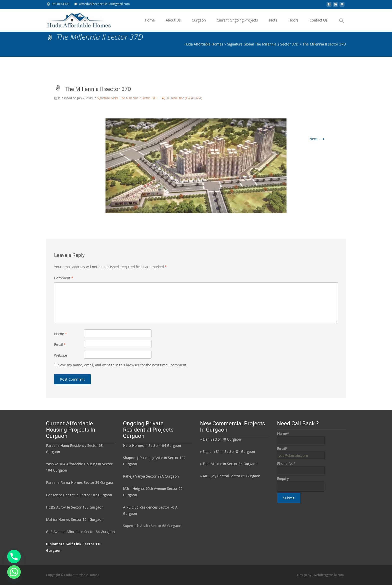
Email (60, 344)
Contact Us (318, 25)
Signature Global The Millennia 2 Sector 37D (127, 98)
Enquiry (283, 478)
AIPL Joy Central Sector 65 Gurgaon (231, 476)
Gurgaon (199, 25)
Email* (282, 448)
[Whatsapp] (14, 572)
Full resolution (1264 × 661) (184, 98)
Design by (305, 575)
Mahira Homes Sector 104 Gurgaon (75, 519)
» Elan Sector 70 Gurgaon (220, 439)
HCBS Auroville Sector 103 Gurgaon (75, 507)
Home (150, 25)
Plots (273, 25)
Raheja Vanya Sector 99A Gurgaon (151, 476)
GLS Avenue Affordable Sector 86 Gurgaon (80, 532)
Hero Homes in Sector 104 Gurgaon (152, 445)
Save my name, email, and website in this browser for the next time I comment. (123, 365)
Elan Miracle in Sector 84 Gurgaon (230, 464)
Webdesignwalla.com (329, 575)
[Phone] (14, 557)
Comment (64, 278)
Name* (283, 433)
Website (60, 355)
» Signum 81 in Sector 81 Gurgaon (227, 451)
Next (318, 139)
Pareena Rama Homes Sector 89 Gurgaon (80, 482)
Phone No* (286, 463)
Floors (293, 25)
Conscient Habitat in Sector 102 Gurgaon (79, 495)
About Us (173, 25)
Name (60, 334)
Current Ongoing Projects (237, 25)
